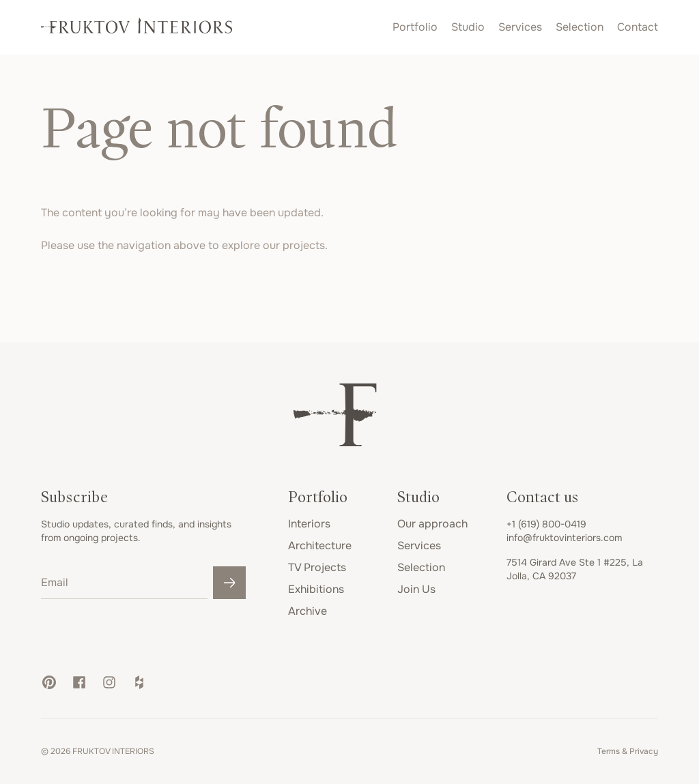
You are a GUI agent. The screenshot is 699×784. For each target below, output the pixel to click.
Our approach (432, 524)
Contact (638, 27)
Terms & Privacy (628, 751)
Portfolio (415, 27)
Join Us (416, 589)
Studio (468, 27)
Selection (580, 27)
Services (520, 27)
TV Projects (317, 567)
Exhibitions (316, 589)
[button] (49, 682)
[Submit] (229, 583)
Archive (308, 611)
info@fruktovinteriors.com (564, 538)
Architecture (320, 546)
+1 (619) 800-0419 (546, 524)
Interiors (309, 524)
